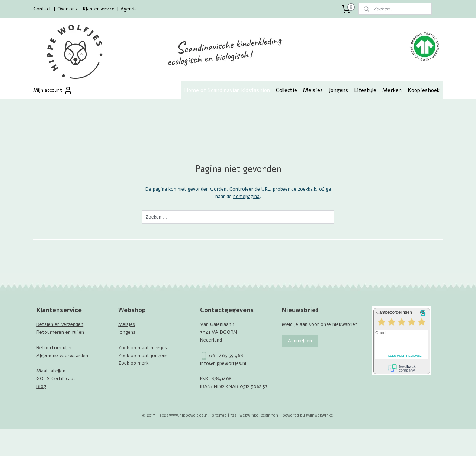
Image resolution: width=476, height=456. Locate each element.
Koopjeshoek (424, 90)
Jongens (338, 90)
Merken (392, 90)
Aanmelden (300, 341)
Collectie (287, 90)
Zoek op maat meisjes (143, 348)
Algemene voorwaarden (62, 356)
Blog (41, 387)
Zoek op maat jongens (143, 356)
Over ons (67, 9)
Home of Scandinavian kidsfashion (227, 90)
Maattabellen (51, 371)
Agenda (129, 9)
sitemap (219, 415)
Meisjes (313, 90)
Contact (42, 9)
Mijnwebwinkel (320, 415)
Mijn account (53, 90)
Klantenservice (99, 9)
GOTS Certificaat (56, 379)
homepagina (246, 197)
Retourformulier (54, 348)
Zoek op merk (133, 363)
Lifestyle (365, 90)
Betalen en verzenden (60, 324)
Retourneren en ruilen (60, 332)
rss (233, 415)
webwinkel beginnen (259, 415)
